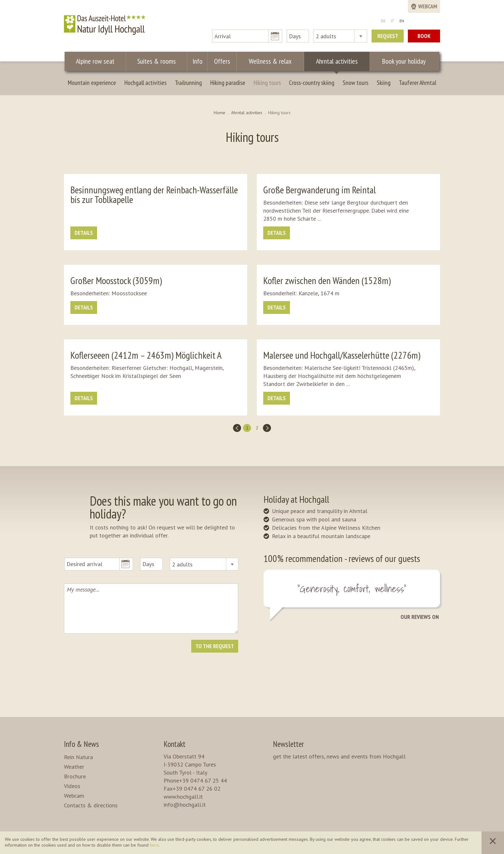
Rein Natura (78, 757)
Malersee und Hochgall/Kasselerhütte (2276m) (342, 355)
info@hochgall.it (185, 805)
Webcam (74, 796)
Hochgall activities (145, 83)
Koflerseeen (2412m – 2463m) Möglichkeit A (146, 355)
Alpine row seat (95, 61)
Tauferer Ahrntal (418, 83)
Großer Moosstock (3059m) (116, 280)
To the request (215, 646)
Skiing (384, 83)
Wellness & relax (267, 61)
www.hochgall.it (183, 797)
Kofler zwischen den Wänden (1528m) (327, 280)
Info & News (81, 744)
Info (197, 61)
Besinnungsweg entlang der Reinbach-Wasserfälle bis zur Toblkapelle (154, 194)
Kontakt (175, 744)
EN (402, 21)
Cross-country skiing (312, 83)
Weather (74, 767)
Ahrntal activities (333, 61)
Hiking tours (267, 83)
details (84, 233)
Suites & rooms (157, 61)
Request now (388, 37)
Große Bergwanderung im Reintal (319, 190)
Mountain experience (92, 83)
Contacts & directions (91, 805)
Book (424, 36)
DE (383, 21)
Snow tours (355, 83)
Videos (72, 786)
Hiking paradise (228, 83)
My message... (151, 609)
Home (220, 113)
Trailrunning (188, 83)
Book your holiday (402, 61)
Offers (220, 61)
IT (392, 21)
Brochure (75, 776)
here (154, 845)
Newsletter (288, 744)
